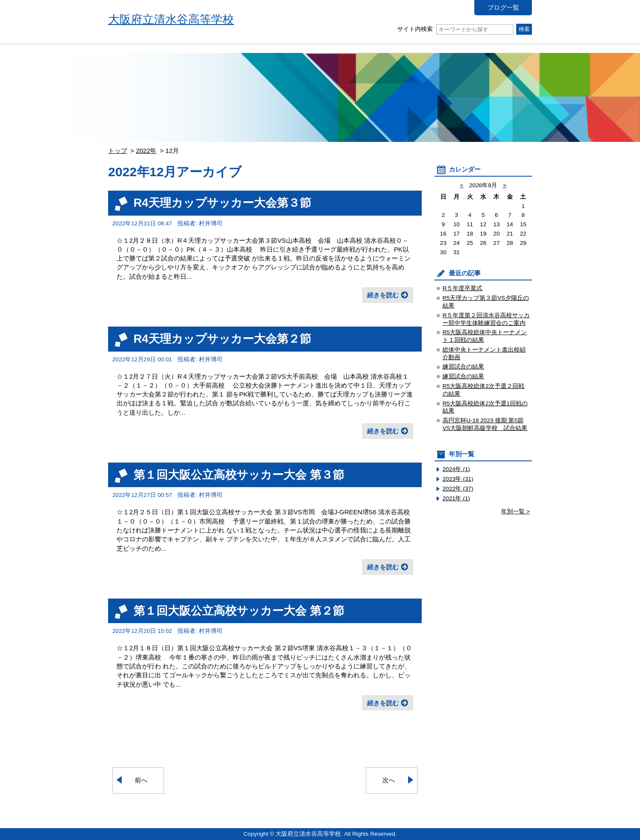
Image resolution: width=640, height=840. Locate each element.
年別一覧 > (515, 511)
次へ (389, 780)
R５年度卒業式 (462, 288)
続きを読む (383, 295)
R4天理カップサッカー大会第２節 (222, 339)
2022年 (146, 151)
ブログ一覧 (503, 7)
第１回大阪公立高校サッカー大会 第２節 (239, 611)
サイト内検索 (455, 29)
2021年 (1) (456, 498)
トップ (118, 151)
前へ (141, 780)
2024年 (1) (456, 469)
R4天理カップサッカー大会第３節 (222, 203)
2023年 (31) (458, 479)
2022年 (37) (458, 489)
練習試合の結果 (463, 367)
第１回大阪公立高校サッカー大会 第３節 (239, 475)
